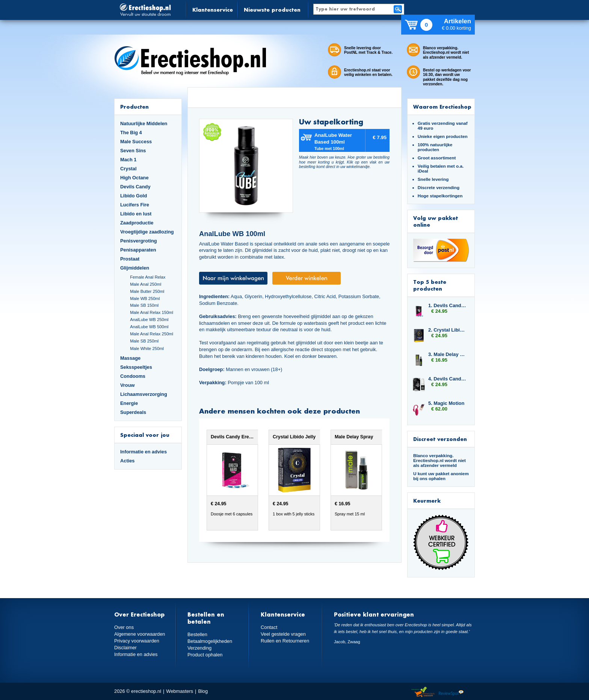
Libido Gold (134, 196)
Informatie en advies (143, 452)
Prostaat (130, 259)
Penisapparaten (138, 250)
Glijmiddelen (135, 268)
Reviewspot (451, 692)
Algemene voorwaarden (140, 634)
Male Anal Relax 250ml (152, 334)
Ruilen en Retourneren (285, 641)
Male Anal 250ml (146, 284)
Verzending (199, 648)
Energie (129, 403)
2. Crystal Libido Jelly (448, 330)
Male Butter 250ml (147, 291)
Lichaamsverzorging (144, 394)
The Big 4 (131, 133)
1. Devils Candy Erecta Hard (448, 305)
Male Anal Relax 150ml (152, 312)
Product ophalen (205, 655)
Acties (128, 461)
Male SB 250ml (144, 341)
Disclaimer (125, 648)
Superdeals (133, 412)
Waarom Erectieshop (442, 107)
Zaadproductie (137, 223)
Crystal (128, 169)
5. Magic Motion (446, 403)
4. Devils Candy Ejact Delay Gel (448, 379)
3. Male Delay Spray (448, 354)
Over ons (124, 627)
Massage (130, 358)
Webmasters (180, 691)
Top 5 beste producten (430, 285)
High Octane (134, 178)
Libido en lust (136, 214)
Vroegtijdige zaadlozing (147, 232)
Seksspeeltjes (136, 367)
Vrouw (128, 385)
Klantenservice (213, 10)
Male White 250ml (147, 348)
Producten (134, 107)
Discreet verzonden (440, 439)
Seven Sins (133, 151)
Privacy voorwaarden (137, 641)
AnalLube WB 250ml (149, 320)
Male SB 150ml (144, 305)
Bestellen (197, 634)
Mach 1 (128, 160)
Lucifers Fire (135, 205)
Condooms (133, 376)
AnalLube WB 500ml (149, 327)
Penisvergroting (139, 241)
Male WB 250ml (145, 298)
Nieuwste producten (272, 10)
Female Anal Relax (148, 277)
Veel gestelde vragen (283, 634)
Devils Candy (135, 187)
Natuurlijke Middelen (144, 123)
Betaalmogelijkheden (210, 641)
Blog (203, 691)
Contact (269, 627)
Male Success (136, 142)
